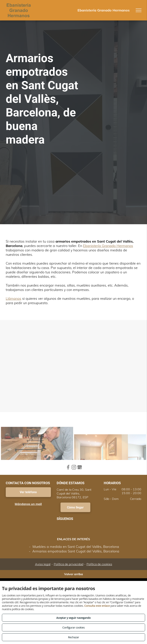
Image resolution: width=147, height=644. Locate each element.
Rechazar (73, 637)
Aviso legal (43, 564)
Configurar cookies (74, 627)
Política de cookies (99, 564)
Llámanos (13, 298)
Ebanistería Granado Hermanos (108, 246)
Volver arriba (73, 574)
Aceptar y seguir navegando (73, 618)
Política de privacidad (69, 564)
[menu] (139, 10)
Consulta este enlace (97, 606)
